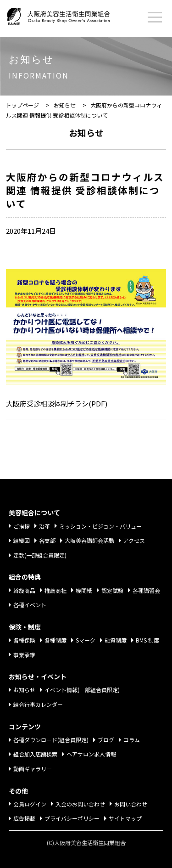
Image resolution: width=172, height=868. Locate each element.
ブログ (106, 740)
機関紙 (84, 590)
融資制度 (116, 640)
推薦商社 (55, 590)
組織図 (22, 540)
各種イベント (30, 605)
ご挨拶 (22, 526)
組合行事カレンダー (38, 704)
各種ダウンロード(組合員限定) (51, 740)
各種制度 (55, 640)
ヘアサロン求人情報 (91, 754)
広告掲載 (24, 818)
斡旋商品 (24, 590)
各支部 (47, 540)
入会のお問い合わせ (80, 804)
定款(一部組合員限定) (40, 555)
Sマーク (86, 640)
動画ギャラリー (33, 769)
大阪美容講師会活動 (89, 540)
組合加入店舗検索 (35, 754)
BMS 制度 (147, 640)
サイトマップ (125, 818)
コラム (132, 740)
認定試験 (112, 590)
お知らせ (24, 690)
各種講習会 (146, 590)
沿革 (44, 526)
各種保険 (24, 640)
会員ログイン (30, 804)
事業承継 (24, 655)
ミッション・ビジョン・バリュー (100, 526)
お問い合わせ (131, 804)
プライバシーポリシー (72, 818)
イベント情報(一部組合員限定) (82, 690)
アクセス (134, 540)
